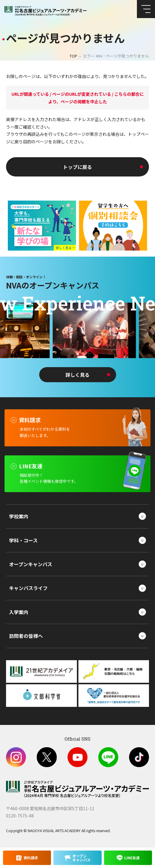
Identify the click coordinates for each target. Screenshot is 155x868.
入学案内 (19, 612)
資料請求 (31, 858)
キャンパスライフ (28, 588)
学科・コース (23, 540)
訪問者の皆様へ (26, 636)
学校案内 (19, 516)
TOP (73, 56)
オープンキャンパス (31, 564)
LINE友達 (132, 858)
